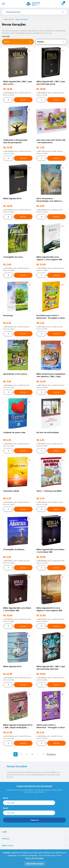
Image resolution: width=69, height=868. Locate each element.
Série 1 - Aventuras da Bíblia (49, 491)
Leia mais (6, 36)
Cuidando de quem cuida (14, 432)
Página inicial (9, 19)
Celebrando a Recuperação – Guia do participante (16, 141)
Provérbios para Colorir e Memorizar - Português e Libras (51, 317)
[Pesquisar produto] (63, 13)
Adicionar (23, 100)
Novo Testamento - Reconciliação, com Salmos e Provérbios (49, 200)
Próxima (51, 754)
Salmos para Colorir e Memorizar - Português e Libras (51, 726)
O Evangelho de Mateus (14, 549)
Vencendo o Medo (11, 491)
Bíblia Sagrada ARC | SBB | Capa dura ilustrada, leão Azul (51, 668)
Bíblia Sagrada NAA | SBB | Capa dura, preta (18, 83)
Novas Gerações (22, 19)
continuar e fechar (35, 864)
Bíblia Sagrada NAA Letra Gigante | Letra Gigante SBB (49, 258)
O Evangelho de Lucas (13, 257)
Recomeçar (8, 315)
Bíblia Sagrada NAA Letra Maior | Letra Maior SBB (50, 551)
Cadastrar (35, 820)
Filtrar (18, 42)
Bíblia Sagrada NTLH (12, 198)
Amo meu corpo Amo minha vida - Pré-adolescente (51, 141)
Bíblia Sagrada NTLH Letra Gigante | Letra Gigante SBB (49, 609)
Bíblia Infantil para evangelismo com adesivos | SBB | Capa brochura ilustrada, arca (51, 375)
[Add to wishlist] (29, 51)
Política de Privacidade (34, 858)
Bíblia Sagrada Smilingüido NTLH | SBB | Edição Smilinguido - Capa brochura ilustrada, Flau (18, 726)
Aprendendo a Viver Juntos (15, 374)
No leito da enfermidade (48, 432)
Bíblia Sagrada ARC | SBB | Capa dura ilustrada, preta (51, 83)
